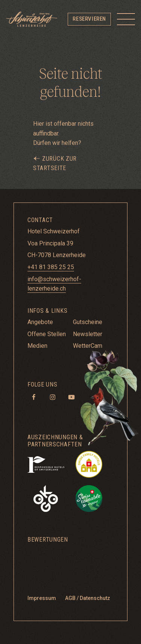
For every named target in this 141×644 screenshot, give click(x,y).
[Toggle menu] (126, 19)
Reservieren (89, 19)
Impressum (42, 598)
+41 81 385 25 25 (51, 267)
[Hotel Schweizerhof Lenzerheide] (32, 19)
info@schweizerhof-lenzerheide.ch (54, 284)
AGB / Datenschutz (88, 598)
